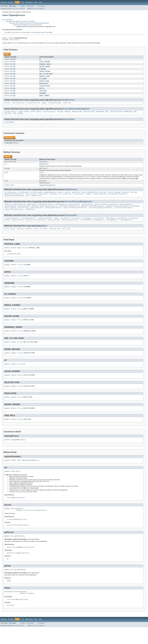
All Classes (41, 6)
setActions (67, 199)
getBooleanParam (19, 210)
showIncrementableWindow (14, 201)
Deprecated (29, 2)
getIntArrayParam (101, 210)
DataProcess (14, 40)
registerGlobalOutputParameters (101, 214)
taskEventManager (55, 106)
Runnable (8, 32)
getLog (111, 197)
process (42, 186)
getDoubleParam (61, 210)
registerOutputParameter (14, 216)
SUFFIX (42, 91)
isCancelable (42, 199)
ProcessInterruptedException (34, 525)
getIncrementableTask (90, 197)
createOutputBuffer (12, 225)
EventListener (16, 32)
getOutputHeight (126, 210)
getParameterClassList (49, 212)
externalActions (18, 106)
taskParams (67, 106)
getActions (76, 197)
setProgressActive (99, 199)
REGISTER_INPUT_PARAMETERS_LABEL (96, 115)
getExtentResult (18, 227)
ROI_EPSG (8, 117)
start (27, 201)
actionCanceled (10, 197)
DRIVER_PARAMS (45, 68)
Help (40, 2)
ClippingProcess (11, 147)
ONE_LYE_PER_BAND (46, 75)
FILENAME (43, 70)
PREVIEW (60, 115)
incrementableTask (33, 106)
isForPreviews (23, 214)
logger (44, 106)
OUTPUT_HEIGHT (24, 115)
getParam (35, 212)
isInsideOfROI (86, 227)
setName (88, 199)
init (41, 177)
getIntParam (114, 210)
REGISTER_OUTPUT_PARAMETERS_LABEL (124, 115)
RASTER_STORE (44, 83)
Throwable (30, 610)
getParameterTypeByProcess (69, 212)
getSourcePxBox (54, 227)
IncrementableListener (38, 32)
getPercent (43, 168)
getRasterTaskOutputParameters (118, 212)
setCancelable (78, 199)
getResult (126, 197)
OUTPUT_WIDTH (36, 115)
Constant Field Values (14, 261)
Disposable (49, 32)
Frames (23, 6)
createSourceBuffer (45, 225)
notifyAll (44, 236)
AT (40, 60)
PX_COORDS (43, 81)
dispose (60, 197)
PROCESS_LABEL (45, 78)
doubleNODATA (10, 126)
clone (7, 236)
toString (52, 236)
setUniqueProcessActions (118, 199)
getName (118, 197)
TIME (14, 117)
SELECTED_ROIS (45, 88)
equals (13, 236)
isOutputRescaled (37, 214)
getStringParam (10, 214)
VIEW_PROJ (43, 93)
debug (56, 225)
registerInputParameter (124, 214)
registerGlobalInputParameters (75, 214)
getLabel (103, 197)
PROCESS (68, 115)
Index (36, 2)
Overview (4, 2)
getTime (134, 197)
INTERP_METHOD (45, 73)
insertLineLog (31, 199)
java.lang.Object (7, 20)
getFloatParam (87, 210)
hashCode (29, 236)
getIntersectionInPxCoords (36, 227)
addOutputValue (50, 197)
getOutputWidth (10, 212)
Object (44, 233)
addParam (8, 210)
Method (22, 9)
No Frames (30, 6)
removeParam (30, 216)
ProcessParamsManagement (76, 112)
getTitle (43, 173)
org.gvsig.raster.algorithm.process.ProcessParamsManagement (29, 23)
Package (11, 2)
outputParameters (49, 115)
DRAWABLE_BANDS (45, 65)
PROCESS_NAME (77, 115)
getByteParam (32, 210)
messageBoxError (99, 227)
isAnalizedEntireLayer (70, 227)
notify (36, 236)
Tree (22, 2)
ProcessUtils (69, 123)
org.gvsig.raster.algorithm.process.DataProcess (27, 25)
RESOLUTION (43, 86)
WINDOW (20, 117)
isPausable (53, 199)
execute (68, 197)
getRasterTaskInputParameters (93, 212)
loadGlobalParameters (53, 214)
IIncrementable (25, 32)
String (13, 60)
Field (13, 9)
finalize (43, 166)
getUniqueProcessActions (14, 199)
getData (8, 227)
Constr (17, 9)
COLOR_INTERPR (45, 63)
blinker (8, 106)
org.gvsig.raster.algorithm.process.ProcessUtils (20, 21)
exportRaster (65, 225)
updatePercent (36, 201)
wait (59, 236)
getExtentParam (74, 210)
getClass (20, 236)
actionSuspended (36, 197)
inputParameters (11, 115)
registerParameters (47, 190)
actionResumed (23, 197)
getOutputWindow (24, 212)
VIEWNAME (43, 96)
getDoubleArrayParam (46, 210)
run (60, 199)
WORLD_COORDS (44, 98)
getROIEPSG (135, 212)
